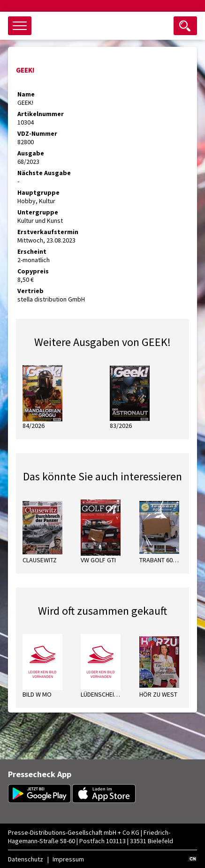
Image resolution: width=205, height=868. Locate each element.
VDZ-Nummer (37, 133)
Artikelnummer (41, 114)
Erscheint (32, 251)
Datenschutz (26, 859)
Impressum (68, 859)
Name (26, 94)
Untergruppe (38, 212)
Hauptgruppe (38, 192)
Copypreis (33, 271)
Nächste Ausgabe (44, 173)
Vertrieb (30, 291)
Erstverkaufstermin (48, 232)
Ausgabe (31, 153)
